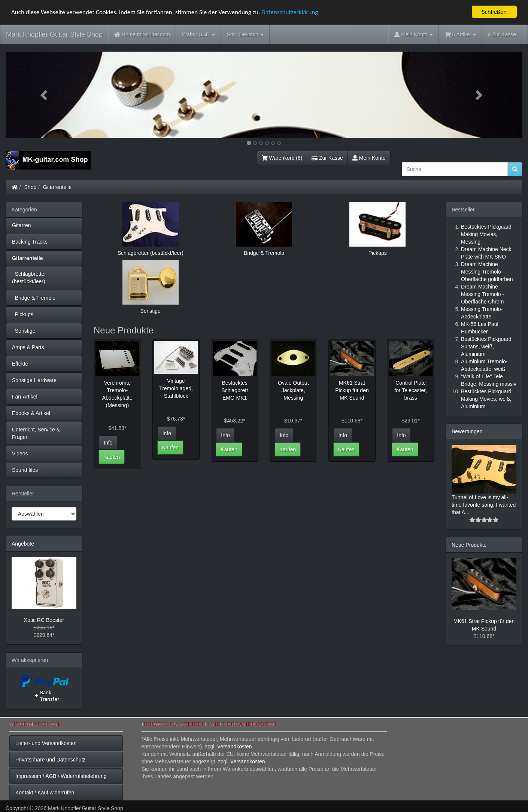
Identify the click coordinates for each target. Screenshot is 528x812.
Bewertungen (467, 431)
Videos (20, 454)
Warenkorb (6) (282, 158)
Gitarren (22, 225)
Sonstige (24, 331)
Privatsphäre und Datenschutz (51, 760)
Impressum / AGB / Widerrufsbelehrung (61, 776)
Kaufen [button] (112, 457)
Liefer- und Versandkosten (46, 743)
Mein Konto (369, 158)
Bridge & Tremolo (34, 298)
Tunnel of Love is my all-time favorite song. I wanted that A (484, 505)
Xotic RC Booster (44, 620)
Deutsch (245, 35)
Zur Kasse (502, 34)
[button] (44, 95)
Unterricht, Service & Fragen (36, 433)
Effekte (20, 364)
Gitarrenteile (57, 187)
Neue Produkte (469, 545)
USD (198, 35)
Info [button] (108, 443)
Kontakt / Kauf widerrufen (45, 793)
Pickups (23, 314)
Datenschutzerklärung (290, 12)
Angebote (23, 544)
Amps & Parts (28, 347)
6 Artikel (460, 34)
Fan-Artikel (25, 397)
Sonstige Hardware (34, 380)
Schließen (494, 12)
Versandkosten (235, 747)
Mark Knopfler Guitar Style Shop (54, 34)
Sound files (25, 470)
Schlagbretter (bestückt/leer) (29, 278)
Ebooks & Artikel (31, 413)
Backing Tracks (30, 242)
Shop (31, 187)
